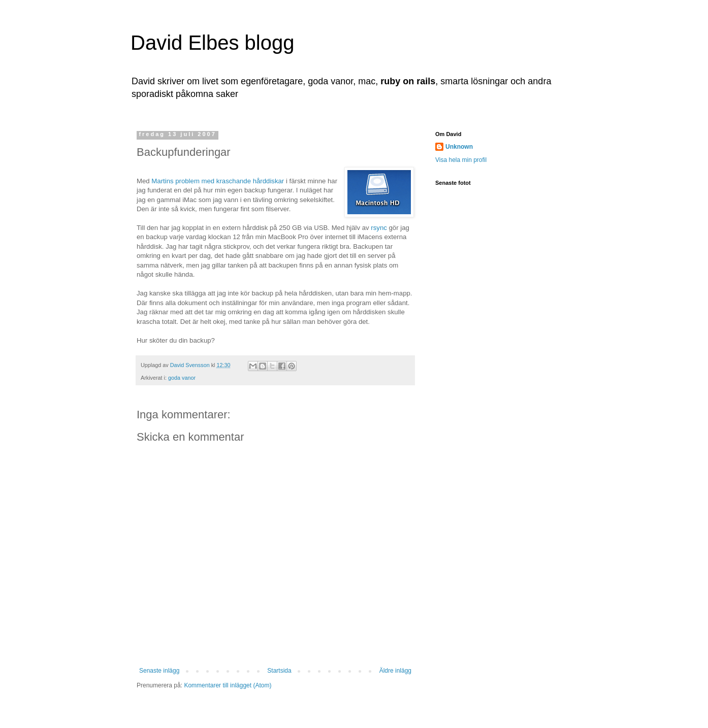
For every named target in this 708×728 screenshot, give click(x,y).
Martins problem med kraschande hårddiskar (218, 181)
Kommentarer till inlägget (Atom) (228, 685)
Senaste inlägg (159, 671)
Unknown (459, 147)
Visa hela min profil (461, 160)
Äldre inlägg (395, 671)
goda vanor (182, 378)
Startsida (279, 671)
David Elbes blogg (212, 43)
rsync (379, 228)
